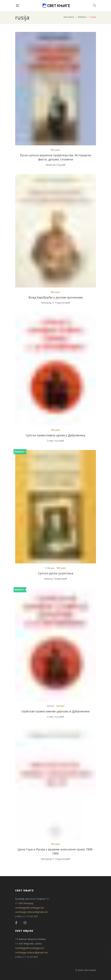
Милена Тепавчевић (55, 579)
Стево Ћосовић (55, 441)
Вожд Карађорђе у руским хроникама (56, 297)
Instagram (25, 923)
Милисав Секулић (56, 165)
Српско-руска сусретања (56, 573)
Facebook (16, 923)
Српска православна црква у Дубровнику (55, 435)
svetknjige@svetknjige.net (30, 908)
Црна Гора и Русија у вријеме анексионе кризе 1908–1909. (55, 851)
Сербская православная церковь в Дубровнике (55, 711)
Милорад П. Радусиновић (56, 303)
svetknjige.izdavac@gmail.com (32, 912)
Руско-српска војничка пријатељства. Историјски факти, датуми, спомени (55, 157)
